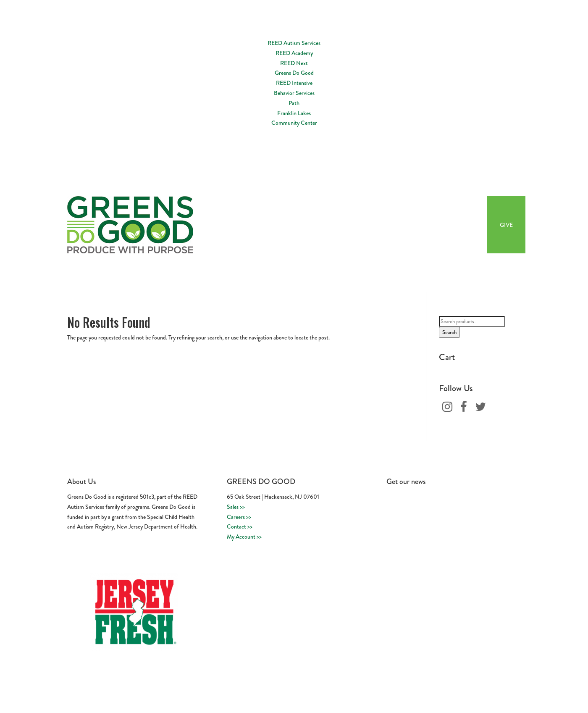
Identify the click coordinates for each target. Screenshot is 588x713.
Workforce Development (387, 225)
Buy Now (463, 225)
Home (302, 225)
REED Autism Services (294, 43)
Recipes (434, 225)
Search (449, 332)
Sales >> (236, 507)
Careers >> (239, 517)
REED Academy (294, 53)
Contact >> (240, 526)
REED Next (294, 63)
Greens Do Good (294, 73)
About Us (330, 225)
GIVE (506, 225)
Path (294, 103)
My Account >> (244, 537)
